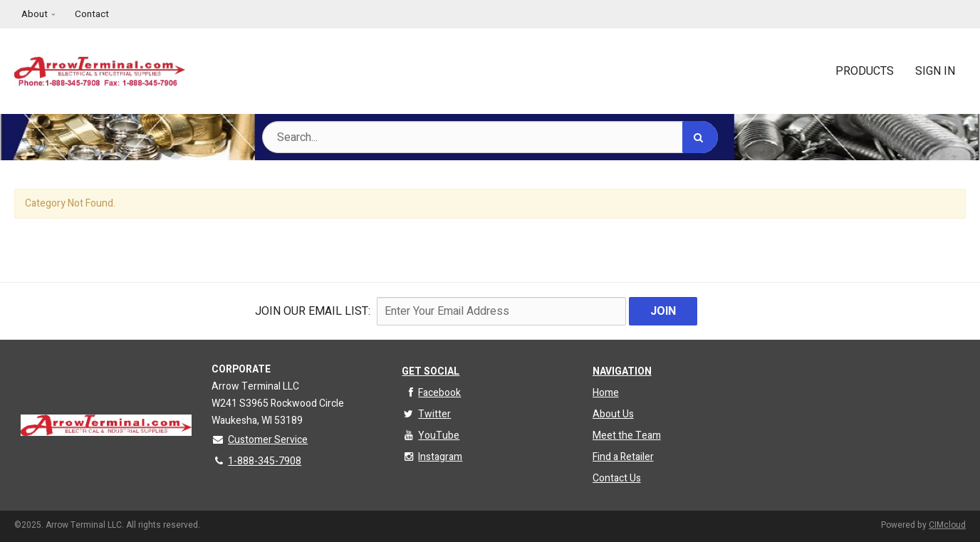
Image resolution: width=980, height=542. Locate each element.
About (35, 14)
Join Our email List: (313, 311)
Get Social (431, 371)
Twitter (426, 414)
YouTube (431, 436)
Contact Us (617, 478)
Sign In (935, 71)
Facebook (431, 393)
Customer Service (260, 440)
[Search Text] (490, 137)
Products (865, 71)
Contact (92, 14)
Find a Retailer (623, 457)
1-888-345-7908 (256, 461)
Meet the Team (627, 436)
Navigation (622, 371)
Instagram (432, 457)
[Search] (700, 137)
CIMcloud (947, 525)
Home (606, 393)
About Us (613, 414)
